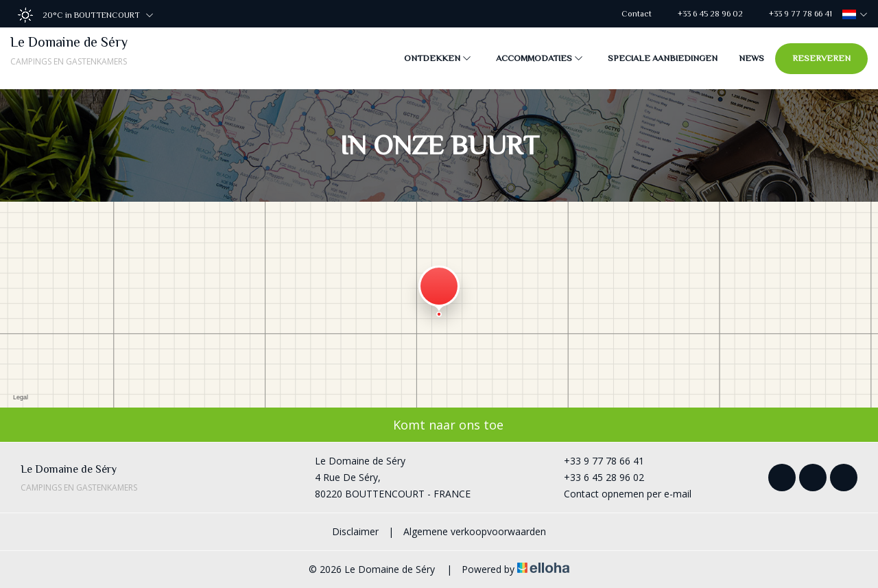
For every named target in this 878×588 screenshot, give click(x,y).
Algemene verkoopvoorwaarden (475, 531)
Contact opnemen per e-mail (620, 494)
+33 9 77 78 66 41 (596, 461)
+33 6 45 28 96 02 (596, 477)
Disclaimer (355, 531)
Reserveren (821, 58)
